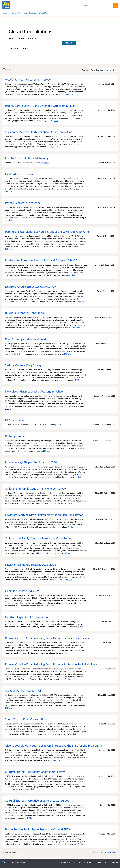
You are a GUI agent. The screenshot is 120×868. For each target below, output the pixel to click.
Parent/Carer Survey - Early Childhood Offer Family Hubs (40, 106)
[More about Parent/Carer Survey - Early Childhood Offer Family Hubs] (55, 120)
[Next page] (113, 852)
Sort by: (85, 70)
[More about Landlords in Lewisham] (8, 191)
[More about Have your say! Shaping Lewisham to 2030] (81, 477)
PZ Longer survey (16, 436)
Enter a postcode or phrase (23, 38)
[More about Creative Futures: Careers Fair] (8, 708)
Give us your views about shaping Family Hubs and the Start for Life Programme (54, 745)
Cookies (91, 862)
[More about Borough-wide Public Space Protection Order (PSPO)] (81, 844)
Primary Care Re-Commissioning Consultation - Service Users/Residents (49, 638)
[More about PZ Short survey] (58, 425)
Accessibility (66, 862)
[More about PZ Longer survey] (46, 451)
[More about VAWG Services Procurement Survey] (69, 94)
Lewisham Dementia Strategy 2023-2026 (30, 565)
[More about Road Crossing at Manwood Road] (67, 354)
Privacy (99, 862)
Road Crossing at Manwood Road (25, 339)
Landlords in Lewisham (19, 174)
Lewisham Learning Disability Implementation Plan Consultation (44, 515)
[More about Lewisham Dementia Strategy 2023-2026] (68, 579)
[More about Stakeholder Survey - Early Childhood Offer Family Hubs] (55, 147)
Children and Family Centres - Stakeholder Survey (35, 488)
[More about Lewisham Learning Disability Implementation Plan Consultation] (71, 527)
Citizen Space (10, 862)
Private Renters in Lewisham (22, 203)
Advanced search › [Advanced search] (18, 48)
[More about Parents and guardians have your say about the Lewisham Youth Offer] (8, 249)
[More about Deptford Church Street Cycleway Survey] (80, 301)
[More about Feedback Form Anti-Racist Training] (45, 163)
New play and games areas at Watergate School (34, 391)
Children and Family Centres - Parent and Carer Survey (39, 538)
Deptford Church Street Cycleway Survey (30, 287)
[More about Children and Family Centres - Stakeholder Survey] (69, 503)
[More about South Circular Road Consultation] (76, 734)
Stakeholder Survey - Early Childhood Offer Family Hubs (39, 132)
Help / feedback (112, 862)
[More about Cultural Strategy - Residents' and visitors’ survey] (34, 789)
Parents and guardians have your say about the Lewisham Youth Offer (47, 232)
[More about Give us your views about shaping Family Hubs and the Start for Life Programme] (56, 760)
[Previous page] (100, 852)
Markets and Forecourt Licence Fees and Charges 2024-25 (41, 260)
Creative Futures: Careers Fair (23, 690)
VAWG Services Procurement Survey (28, 79)
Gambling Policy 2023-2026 (22, 591)
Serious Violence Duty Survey (23, 365)
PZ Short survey (15, 420)
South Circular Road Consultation (25, 719)
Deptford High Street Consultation (26, 617)
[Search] (116, 6)
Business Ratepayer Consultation (25, 313)
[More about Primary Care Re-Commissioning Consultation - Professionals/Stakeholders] (68, 679)
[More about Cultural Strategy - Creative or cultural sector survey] (30, 818)
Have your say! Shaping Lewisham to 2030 (31, 462)
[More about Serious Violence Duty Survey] (78, 380)
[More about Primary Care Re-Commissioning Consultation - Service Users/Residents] (65, 653)
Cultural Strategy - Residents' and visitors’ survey (35, 772)
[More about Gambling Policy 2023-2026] (51, 606)
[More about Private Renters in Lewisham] (12, 220)
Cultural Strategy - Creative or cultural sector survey (37, 800)
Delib (23, 862)
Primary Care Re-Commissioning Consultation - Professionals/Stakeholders (51, 664)
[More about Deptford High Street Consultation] (81, 627)
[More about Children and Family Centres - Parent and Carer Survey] (69, 553)
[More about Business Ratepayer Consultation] (77, 328)
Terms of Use (79, 862)
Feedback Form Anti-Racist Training (27, 158)
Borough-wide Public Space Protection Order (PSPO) (37, 829)
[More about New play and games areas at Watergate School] (13, 409)
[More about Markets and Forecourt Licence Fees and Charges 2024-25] (75, 275)
